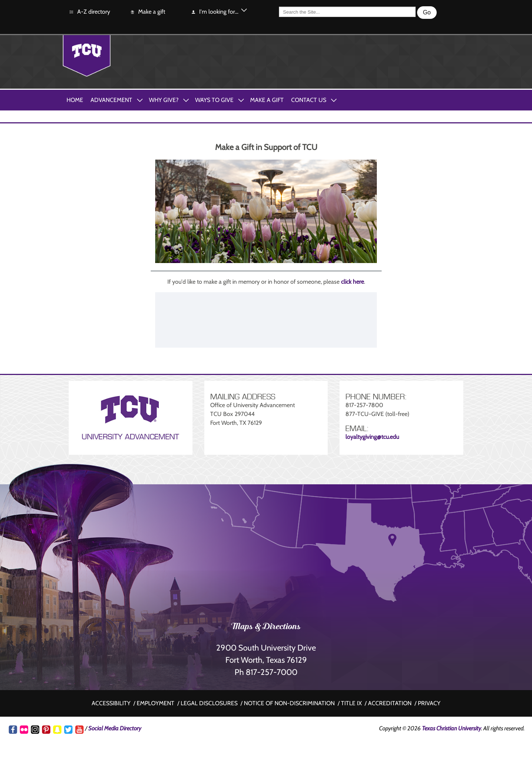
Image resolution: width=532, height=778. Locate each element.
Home (75, 100)
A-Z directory (89, 12)
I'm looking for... (214, 12)
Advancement (111, 100)
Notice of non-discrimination (289, 703)
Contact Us (309, 100)
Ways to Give (214, 100)
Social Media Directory (115, 728)
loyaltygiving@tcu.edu (372, 437)
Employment (156, 703)
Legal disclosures (209, 703)
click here (352, 282)
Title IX (351, 703)
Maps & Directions (266, 627)
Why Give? (164, 100)
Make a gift (147, 12)
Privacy (429, 703)
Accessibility (111, 703)
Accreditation (390, 703)
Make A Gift (267, 100)
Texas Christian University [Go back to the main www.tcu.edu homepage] (451, 728)
